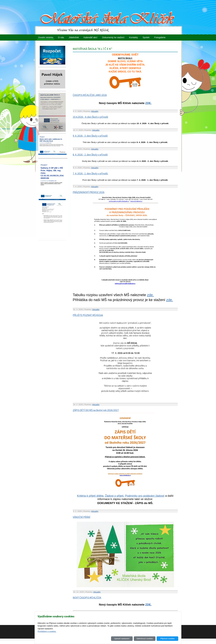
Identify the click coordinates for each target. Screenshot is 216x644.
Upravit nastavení (122, 639)
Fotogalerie (160, 37)
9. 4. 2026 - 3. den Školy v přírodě (90, 136)
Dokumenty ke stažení (113, 37)
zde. (150, 295)
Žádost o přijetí (114, 496)
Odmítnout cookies (145, 639)
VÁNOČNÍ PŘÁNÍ (82, 517)
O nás (61, 37)
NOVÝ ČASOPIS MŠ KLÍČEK (87, 598)
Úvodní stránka (46, 37)
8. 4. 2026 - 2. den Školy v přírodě (90, 155)
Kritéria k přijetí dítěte (90, 496)
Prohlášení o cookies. (47, 631)
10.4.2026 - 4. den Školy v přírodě (90, 117)
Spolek (146, 37)
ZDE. (148, 103)
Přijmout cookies (167, 639)
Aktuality (95, 111)
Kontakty (133, 37)
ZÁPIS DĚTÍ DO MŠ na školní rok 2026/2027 (96, 410)
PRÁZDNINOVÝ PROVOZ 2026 (89, 192)
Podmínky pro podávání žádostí (145, 496)
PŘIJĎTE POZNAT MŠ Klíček (88, 315)
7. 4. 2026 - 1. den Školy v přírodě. (90, 173)
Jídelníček (74, 37)
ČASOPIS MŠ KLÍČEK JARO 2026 (90, 95)
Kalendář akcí (90, 37)
